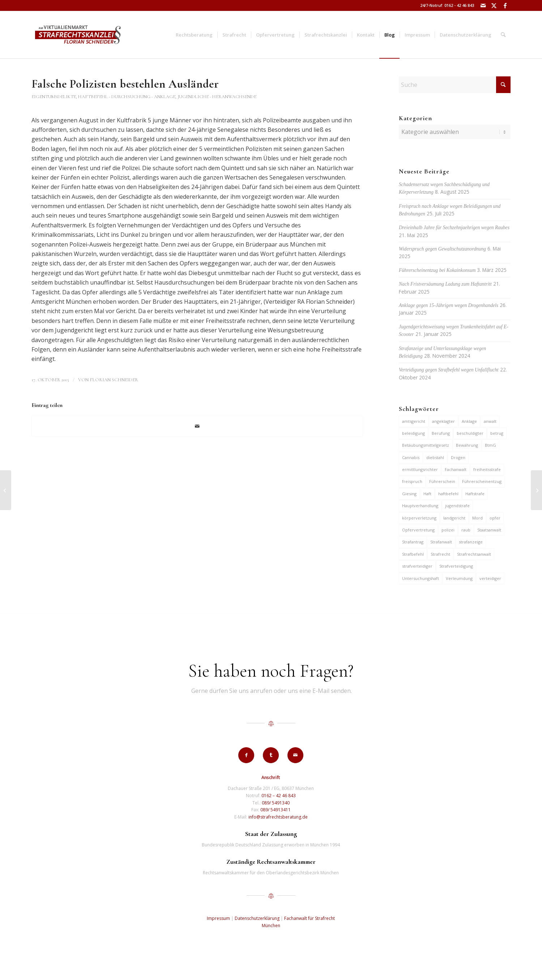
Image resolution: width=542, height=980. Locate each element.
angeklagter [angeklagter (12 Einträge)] (443, 421)
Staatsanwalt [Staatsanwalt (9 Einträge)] (489, 530)
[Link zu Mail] (483, 5)
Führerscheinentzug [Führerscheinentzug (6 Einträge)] (482, 481)
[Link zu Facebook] (505, 5)
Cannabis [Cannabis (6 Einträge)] (411, 457)
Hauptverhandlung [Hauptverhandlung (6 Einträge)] (420, 506)
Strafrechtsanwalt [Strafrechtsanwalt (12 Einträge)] (474, 554)
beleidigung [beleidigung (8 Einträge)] (413, 433)
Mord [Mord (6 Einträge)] (477, 518)
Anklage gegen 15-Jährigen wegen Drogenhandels (449, 305)
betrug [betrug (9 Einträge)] (497, 433)
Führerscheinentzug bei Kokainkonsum (437, 270)
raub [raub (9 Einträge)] (466, 530)
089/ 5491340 (276, 803)
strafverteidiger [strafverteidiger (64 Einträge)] (417, 566)
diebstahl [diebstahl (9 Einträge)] (435, 457)
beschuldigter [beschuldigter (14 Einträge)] (470, 433)
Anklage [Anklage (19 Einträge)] (469, 421)
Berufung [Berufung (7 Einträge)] (441, 433)
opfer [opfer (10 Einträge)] (495, 518)
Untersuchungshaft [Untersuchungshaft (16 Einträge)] (421, 578)
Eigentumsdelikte (54, 97)
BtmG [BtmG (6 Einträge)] (490, 445)
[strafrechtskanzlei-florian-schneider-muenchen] (78, 35)
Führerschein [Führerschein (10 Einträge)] (442, 481)
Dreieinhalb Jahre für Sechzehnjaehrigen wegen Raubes (454, 228)
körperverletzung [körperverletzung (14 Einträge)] (419, 518)
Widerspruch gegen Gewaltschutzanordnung (442, 249)
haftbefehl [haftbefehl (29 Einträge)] (448, 494)
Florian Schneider (114, 380)
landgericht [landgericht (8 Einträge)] (454, 518)
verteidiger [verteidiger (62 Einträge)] (490, 578)
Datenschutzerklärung (257, 918)
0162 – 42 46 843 (279, 796)
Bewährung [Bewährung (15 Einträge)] (467, 445)
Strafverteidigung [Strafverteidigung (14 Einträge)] (456, 566)
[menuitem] (194, 35)
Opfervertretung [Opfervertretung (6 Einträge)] (418, 530)
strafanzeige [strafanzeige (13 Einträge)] (471, 542)
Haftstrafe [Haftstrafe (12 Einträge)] (475, 494)
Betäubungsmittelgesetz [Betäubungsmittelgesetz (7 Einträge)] (426, 445)
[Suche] (503, 35)
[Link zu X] (494, 5)
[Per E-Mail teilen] (197, 426)
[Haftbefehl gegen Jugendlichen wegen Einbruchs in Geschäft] (6, 490)
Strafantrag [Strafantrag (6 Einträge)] (413, 542)
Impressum (218, 918)
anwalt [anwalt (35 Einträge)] (490, 421)
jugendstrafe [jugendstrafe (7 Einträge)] (457, 506)
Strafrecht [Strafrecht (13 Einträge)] (440, 554)
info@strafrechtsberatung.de (278, 817)
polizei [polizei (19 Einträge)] (448, 530)
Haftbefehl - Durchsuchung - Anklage (127, 97)
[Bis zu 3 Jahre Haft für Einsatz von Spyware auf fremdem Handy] (536, 490)
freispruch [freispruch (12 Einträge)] (412, 481)
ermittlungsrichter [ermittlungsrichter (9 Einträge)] (420, 469)
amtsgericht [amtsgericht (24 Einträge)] (414, 421)
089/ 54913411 (276, 810)
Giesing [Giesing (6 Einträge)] (409, 494)
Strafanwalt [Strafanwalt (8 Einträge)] (441, 542)
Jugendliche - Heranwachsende (217, 97)
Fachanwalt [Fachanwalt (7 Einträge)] (456, 469)
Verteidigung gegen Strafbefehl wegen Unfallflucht (449, 370)
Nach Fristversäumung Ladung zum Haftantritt (445, 284)
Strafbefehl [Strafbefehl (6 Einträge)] (413, 554)
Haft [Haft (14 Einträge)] (427, 494)
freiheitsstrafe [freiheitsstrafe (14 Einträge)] (487, 469)
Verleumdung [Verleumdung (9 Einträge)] (459, 578)
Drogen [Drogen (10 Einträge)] (458, 457)
